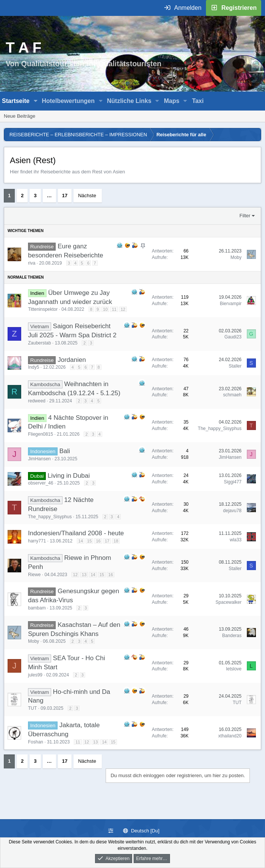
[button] (36, 101)
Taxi (198, 101)
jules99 (35, 675)
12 (123, 309)
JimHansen (39, 459)
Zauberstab (40, 343)
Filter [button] (245, 216)
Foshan (36, 742)
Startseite (16, 101)
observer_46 (41, 483)
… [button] (49, 196)
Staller (235, 366)
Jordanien (72, 360)
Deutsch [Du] (141, 831)
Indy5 (34, 367)
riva (32, 263)
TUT (32, 708)
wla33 (236, 540)
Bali (65, 451)
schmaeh (232, 395)
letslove (234, 669)
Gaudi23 (233, 337)
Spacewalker (228, 602)
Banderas (232, 636)
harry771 (37, 541)
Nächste (87, 196)
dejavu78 (232, 511)
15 (89, 541)
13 (84, 575)
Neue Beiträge (19, 116)
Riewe (34, 575)
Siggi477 (233, 482)
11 (114, 309)
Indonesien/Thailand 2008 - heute (76, 533)
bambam (37, 608)
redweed (37, 401)
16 (98, 541)
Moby (236, 257)
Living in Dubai (69, 476)
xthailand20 (230, 736)
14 (81, 541)
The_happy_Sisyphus (220, 429)
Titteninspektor (43, 309)
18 (116, 541)
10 (105, 309)
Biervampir (231, 304)
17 (65, 196)
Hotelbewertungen (68, 101)
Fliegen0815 (41, 434)
